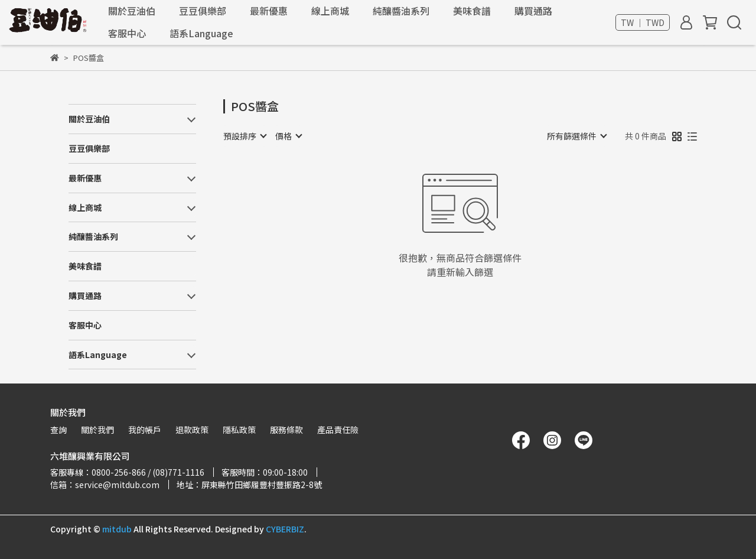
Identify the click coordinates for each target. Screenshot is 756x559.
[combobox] (245, 136)
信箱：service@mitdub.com (105, 485)
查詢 (58, 430)
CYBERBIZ (285, 529)
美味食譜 (472, 11)
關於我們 (97, 430)
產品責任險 (338, 430)
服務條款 (286, 430)
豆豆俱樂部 (203, 11)
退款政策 (192, 430)
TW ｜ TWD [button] (643, 22)
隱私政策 (239, 430)
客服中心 (127, 33)
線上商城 (330, 11)
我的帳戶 (145, 430)
